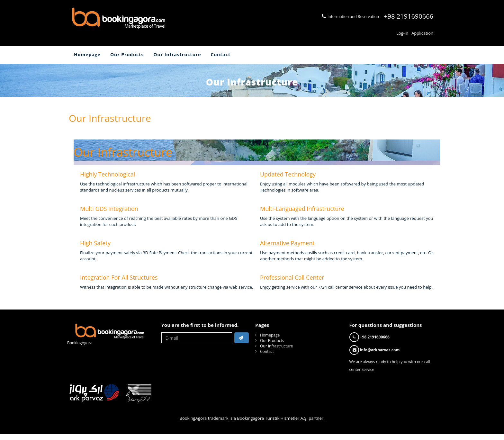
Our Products (127, 54)
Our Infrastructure (177, 54)
